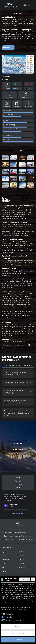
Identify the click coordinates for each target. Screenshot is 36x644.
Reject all (18, 627)
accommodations (28, 271)
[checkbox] (7, 614)
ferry (18, 325)
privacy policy (23, 609)
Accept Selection (18, 633)
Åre (3, 568)
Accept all (18, 640)
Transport (18, 365)
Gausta (21, 564)
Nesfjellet (22, 560)
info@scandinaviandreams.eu (12, 345)
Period (12, 365)
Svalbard (22, 568)
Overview (25, 579)
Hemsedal (5, 560)
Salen (4, 564)
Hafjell (4, 571)
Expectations (27, 365)
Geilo (4, 556)
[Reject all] (33, 579)
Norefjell (22, 556)
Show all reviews (18, 513)
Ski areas (5, 365)
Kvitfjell (21, 552)
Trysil (4, 552)
